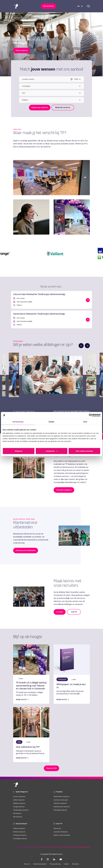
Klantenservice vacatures (62, 807)
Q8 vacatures (17, 813)
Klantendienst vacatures (61, 796)
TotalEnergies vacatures (21, 810)
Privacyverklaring (55, 864)
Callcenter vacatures (60, 803)
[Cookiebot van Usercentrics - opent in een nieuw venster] (91, 415)
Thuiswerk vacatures (20, 835)
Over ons (27, 864)
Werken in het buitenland (62, 835)
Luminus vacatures (19, 796)
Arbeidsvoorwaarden (40, 864)
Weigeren (19, 451)
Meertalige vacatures (60, 810)
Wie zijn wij (57, 828)
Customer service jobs (61, 800)
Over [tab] (85, 422)
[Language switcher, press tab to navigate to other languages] (80, 6)
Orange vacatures (19, 807)
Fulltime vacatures (19, 828)
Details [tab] (51, 422)
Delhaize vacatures (19, 803)
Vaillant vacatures (19, 800)
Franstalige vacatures (20, 838)
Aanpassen (52, 451)
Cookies (66, 864)
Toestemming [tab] (18, 422)
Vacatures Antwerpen (61, 832)
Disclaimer (76, 864)
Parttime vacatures (19, 832)
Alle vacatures (18, 817)
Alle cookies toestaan (84, 451)
